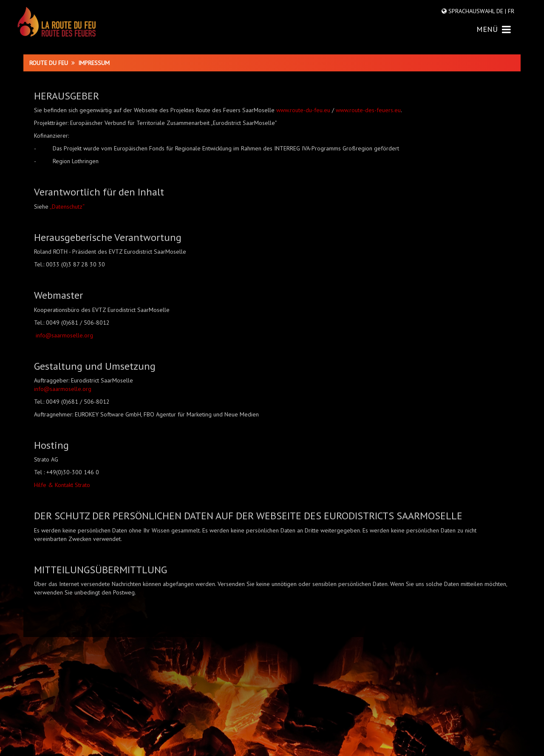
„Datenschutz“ (67, 207)
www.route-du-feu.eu (303, 110)
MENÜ (494, 29)
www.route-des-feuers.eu (368, 110)
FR (510, 11)
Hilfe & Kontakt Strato (62, 485)
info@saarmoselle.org (64, 335)
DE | (501, 11)
